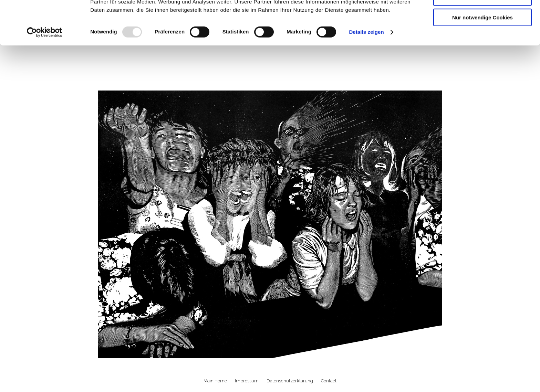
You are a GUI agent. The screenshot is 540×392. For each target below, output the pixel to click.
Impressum (247, 381)
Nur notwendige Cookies (482, 57)
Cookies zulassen (482, 17)
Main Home (215, 381)
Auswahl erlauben (482, 37)
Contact (329, 381)
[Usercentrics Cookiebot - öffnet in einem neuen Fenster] (45, 72)
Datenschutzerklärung (290, 381)
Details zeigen (366, 72)
